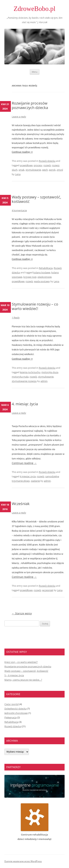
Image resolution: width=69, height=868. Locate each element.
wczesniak (48, 590)
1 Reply (16, 318)
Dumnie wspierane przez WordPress (23, 861)
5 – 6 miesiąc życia (14, 675)
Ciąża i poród (11, 704)
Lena (18, 174)
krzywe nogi (30, 277)
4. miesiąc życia (25, 404)
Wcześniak (21, 504)
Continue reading (22, 152)
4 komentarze (19, 210)
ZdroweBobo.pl (34, 9)
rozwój (47, 165)
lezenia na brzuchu (30, 372)
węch (45, 170)
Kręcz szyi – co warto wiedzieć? (21, 662)
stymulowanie (33, 170)
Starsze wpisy (22, 613)
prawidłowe (26, 165)
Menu (35, 72)
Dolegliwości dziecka (15, 709)
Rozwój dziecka (47, 161)
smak (22, 170)
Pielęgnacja (10, 717)
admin (44, 381)
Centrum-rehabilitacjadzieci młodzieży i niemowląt (34, 835)
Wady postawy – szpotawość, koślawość (36, 199)
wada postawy (42, 281)
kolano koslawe (42, 272)
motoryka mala (20, 377)
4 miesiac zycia (28, 476)
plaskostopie (45, 277)
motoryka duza (50, 372)
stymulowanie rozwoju (24, 381)
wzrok (52, 170)
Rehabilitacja (46, 268)
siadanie (35, 481)
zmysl (60, 170)
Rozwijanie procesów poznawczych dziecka (30, 105)
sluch (15, 170)
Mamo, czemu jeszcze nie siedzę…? (23, 680)
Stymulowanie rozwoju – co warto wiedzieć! (35, 306)
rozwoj (56, 165)
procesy (38, 165)
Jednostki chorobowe (16, 713)
